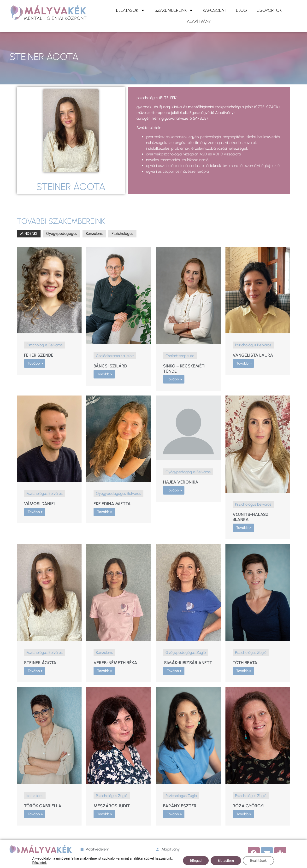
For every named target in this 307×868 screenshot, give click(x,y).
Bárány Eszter (180, 806)
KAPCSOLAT (215, 10)
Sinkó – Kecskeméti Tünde (184, 369)
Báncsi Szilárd (110, 366)
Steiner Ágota (40, 663)
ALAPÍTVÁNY (199, 21)
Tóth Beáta (245, 663)
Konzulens (94, 233)
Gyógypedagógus (62, 233)
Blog (242, 10)
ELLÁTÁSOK (130, 10)
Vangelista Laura (253, 355)
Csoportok (269, 10)
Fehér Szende (39, 355)
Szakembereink (174, 10)
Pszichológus (122, 233)
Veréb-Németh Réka (115, 663)
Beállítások (258, 861)
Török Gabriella (43, 806)
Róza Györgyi (249, 806)
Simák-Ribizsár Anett (188, 663)
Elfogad (196, 861)
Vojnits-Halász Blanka (251, 517)
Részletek (39, 863)
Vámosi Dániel (40, 504)
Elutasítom (226, 861)
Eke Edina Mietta (112, 504)
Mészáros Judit (112, 806)
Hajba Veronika (181, 482)
